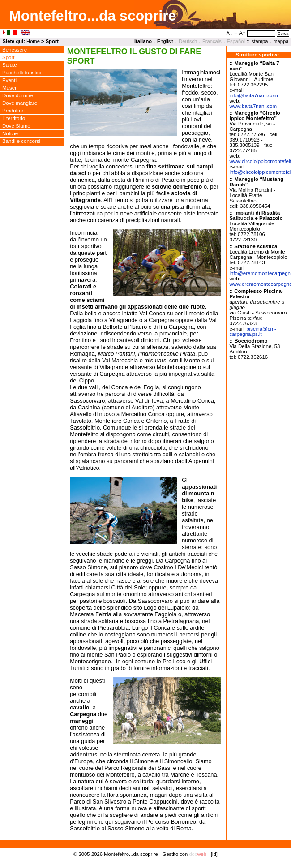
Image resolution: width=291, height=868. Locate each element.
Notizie (10, 133)
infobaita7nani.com (253, 95)
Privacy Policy (146, 864)
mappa (281, 41)
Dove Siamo (16, 126)
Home (33, 41)
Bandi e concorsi (21, 141)
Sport (9, 57)
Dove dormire (18, 95)
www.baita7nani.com (253, 106)
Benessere (15, 50)
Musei (9, 88)
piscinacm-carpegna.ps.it (253, 331)
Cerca (283, 34)
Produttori (13, 111)
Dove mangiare (20, 103)
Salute (10, 65)
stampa (260, 41)
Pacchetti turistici (21, 73)
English (165, 41)
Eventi (9, 80)
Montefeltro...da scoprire (92, 16)
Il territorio (14, 118)
